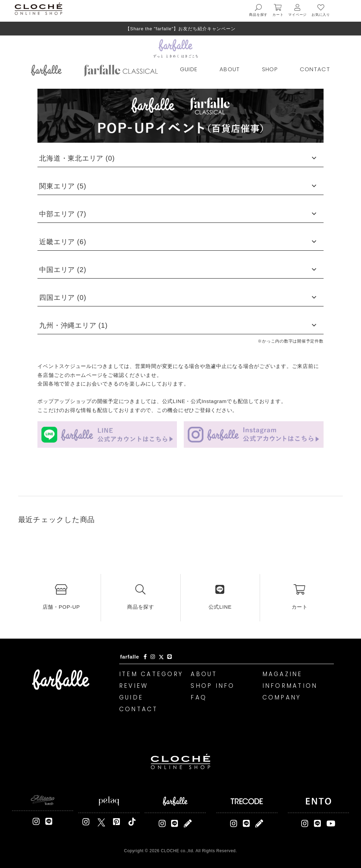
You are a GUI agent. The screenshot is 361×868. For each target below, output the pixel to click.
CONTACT (315, 69)
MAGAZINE (283, 674)
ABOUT (230, 69)
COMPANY (282, 697)
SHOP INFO (213, 686)
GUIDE (189, 69)
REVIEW (134, 686)
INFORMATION (290, 686)
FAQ (199, 697)
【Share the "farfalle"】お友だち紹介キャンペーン (180, 29)
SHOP (270, 69)
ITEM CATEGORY (151, 674)
